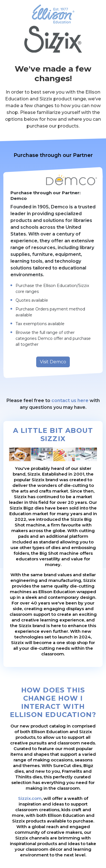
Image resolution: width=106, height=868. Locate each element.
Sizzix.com (30, 798)
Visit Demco (53, 362)
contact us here (70, 400)
